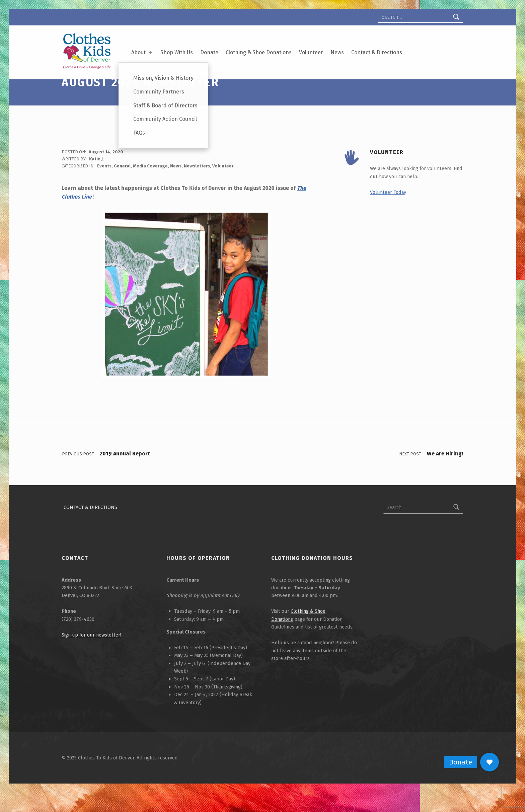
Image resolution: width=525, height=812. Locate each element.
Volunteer (311, 52)
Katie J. (97, 179)
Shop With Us (177, 52)
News (337, 52)
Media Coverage (150, 186)
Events (104, 186)
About (142, 52)
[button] (490, 762)
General (122, 186)
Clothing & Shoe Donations (259, 52)
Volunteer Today (388, 212)
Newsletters (197, 186)
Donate (209, 52)
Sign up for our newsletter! (91, 654)
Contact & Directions (377, 52)
